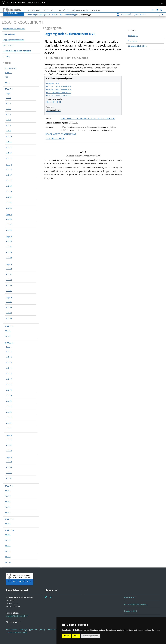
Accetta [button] (67, 636)
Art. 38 (9, 318)
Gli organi (48, 10)
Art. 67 (8, 512)
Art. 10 (9, 136)
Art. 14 (9, 158)
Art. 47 (9, 384)
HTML (48, 102)
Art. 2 (7, 82)
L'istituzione (34, 10)
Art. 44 (9, 368)
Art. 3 (8, 98)
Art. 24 (9, 224)
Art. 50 (9, 401)
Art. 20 (9, 197)
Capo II (9, 165)
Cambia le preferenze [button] (90, 636)
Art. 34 (9, 291)
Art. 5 (8, 109)
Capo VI (9, 297)
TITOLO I (9, 73)
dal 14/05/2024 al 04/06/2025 (58, 86)
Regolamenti (8, 45)
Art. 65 (8, 501)
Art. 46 (9, 379)
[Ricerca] (147, 14)
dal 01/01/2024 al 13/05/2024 (58, 89)
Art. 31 (9, 274)
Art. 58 (9, 451)
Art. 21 (9, 202)
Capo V (9, 264)
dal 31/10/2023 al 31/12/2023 (58, 93)
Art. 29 (9, 258)
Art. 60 (9, 467)
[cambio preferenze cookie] (17, 633)
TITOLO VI (9, 519)
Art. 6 (8, 114)
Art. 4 (8, 103)
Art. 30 (9, 269)
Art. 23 (9, 219)
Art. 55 (9, 428)
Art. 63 (8, 490)
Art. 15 (9, 169)
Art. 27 (9, 247)
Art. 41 (9, 351)
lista (60, 15)
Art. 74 (8, 562)
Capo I (9, 93)
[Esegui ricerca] (163, 14)
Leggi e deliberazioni (78, 10)
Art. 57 (9, 445)
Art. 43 (9, 362)
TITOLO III (9, 326)
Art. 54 (9, 423)
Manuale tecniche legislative (138, 46)
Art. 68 (8, 523)
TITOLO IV (9, 343)
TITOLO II (9, 89)
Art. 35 (9, 302)
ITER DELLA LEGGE (55, 139)
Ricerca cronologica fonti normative (17, 51)
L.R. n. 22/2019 (10, 68)
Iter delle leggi (133, 36)
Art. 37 (9, 313)
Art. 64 (8, 496)
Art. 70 (8, 540)
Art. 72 (8, 551)
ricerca (54, 15)
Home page (32, 15)
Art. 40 (8, 336)
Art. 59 (9, 462)
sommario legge (70, 15)
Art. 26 (9, 241)
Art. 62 (9, 478)
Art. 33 (9, 285)
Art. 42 (9, 357)
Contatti (6, 56)
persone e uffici (124, 14)
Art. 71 (8, 546)
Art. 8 (8, 125)
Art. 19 (9, 191)
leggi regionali (44, 15)
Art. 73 (8, 557)
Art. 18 (9, 186)
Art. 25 (9, 230)
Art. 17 (9, 180)
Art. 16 (9, 175)
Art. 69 (8, 535)
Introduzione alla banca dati (14, 29)
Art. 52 (9, 412)
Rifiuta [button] (76, 636)
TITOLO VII (9, 530)
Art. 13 (9, 153)
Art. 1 (7, 77)
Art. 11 (9, 142)
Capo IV (9, 237)
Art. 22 (9, 208)
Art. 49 (9, 395)
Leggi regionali (9, 34)
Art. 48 (9, 390)
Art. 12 (9, 147)
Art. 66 (8, 507)
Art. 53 (9, 417)
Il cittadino (96, 10)
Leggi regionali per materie (14, 40)
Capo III (9, 215)
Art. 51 (9, 406)
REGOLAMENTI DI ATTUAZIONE (61, 134)
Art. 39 (8, 331)
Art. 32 (9, 280)
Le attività (60, 10)
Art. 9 (8, 131)
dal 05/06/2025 (52, 83)
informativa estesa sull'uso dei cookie (145, 630)
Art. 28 (9, 252)
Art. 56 (9, 440)
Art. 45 (9, 373)
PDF (54, 102)
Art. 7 (8, 120)
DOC (59, 102)
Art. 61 (9, 473)
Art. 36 (9, 307)
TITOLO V (9, 486)
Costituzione (133, 41)
